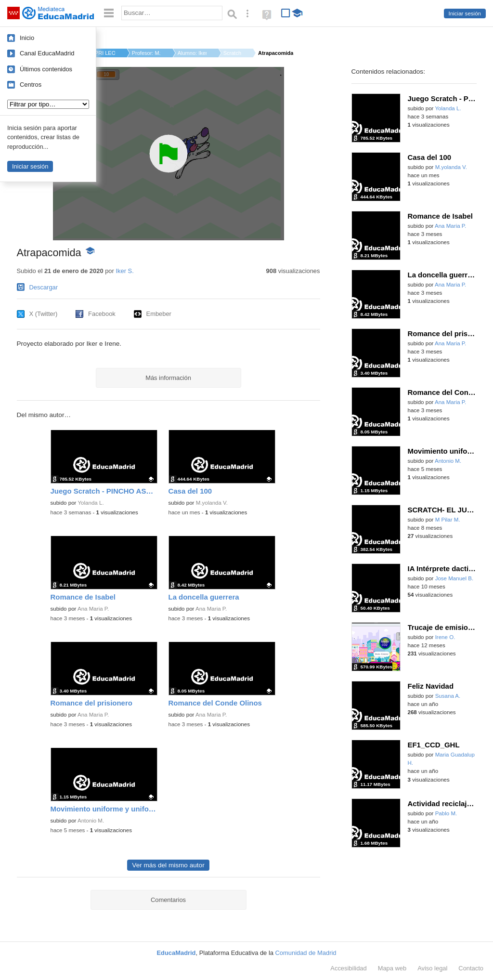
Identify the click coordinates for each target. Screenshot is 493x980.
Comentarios (168, 900)
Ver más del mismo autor (168, 865)
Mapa (392, 968)
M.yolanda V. (212, 503)
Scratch (232, 53)
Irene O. (445, 637)
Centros (31, 85)
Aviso (432, 968)
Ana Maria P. (93, 609)
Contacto (471, 968)
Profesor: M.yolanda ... (146, 53)
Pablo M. (446, 813)
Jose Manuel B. (454, 578)
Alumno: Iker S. (192, 53)
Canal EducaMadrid (47, 53)
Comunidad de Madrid (306, 953)
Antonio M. (91, 821)
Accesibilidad (348, 968)
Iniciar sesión (465, 13)
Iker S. (124, 271)
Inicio (27, 38)
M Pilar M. (448, 520)
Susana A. (448, 696)
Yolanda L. (91, 503)
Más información (168, 378)
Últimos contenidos (46, 69)
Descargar (44, 287)
